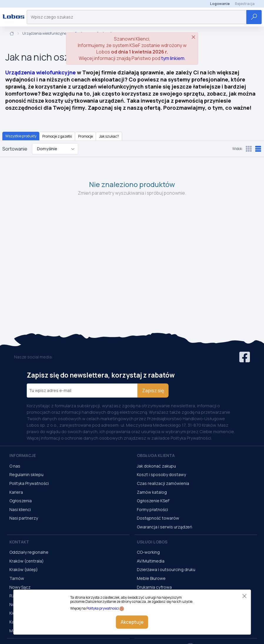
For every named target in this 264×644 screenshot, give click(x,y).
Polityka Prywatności (29, 483)
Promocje (85, 136)
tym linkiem (173, 58)
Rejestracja (245, 4)
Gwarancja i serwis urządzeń (164, 527)
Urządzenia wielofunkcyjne (44, 34)
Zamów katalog (152, 492)
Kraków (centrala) (27, 561)
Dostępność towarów (158, 518)
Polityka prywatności (103, 608)
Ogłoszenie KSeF (153, 501)
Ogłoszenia (21, 501)
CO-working (148, 552)
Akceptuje (132, 622)
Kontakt (19, 542)
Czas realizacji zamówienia (163, 483)
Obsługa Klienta (156, 455)
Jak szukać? (109, 136)
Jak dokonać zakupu (156, 466)
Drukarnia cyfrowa (154, 587)
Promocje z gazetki (57, 136)
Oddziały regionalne (29, 552)
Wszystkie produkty (21, 136)
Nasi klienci (20, 509)
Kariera (16, 492)
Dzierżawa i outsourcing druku (166, 569)
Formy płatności (152, 509)
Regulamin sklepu (26, 474)
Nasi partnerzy (24, 518)
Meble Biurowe (151, 578)
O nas (15, 466)
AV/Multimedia (151, 561)
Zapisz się (153, 391)
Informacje (23, 455)
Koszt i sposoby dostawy (161, 474)
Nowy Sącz (20, 587)
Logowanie (220, 4)
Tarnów (17, 578)
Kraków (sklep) (24, 569)
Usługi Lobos (152, 542)
